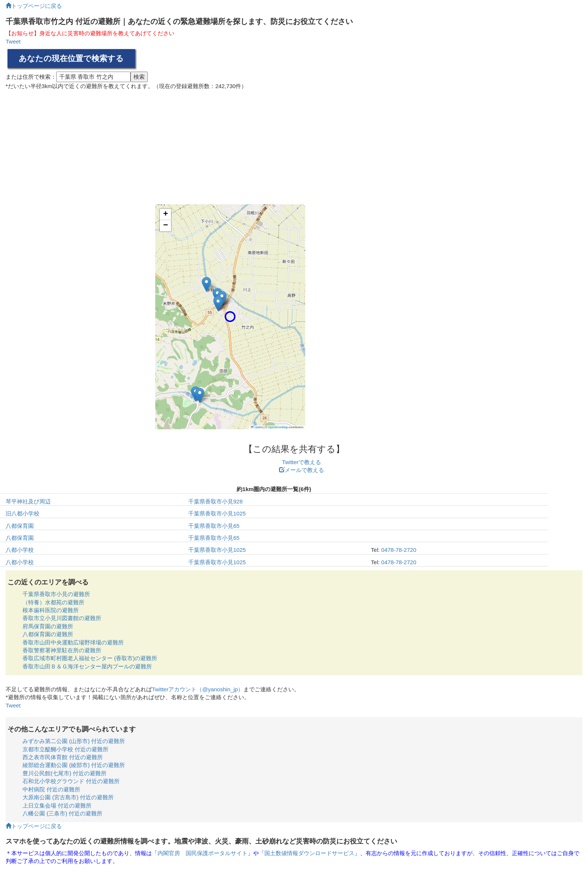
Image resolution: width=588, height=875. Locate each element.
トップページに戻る (34, 6)
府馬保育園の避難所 (48, 626)
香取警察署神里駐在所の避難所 (62, 650)
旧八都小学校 (22, 513)
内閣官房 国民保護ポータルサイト (202, 853)
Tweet (13, 41)
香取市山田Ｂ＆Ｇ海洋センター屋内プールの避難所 (87, 666)
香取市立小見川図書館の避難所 (62, 618)
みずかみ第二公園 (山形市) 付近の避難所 (74, 741)
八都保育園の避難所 (48, 634)
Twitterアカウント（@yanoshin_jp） (198, 689)
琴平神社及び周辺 (28, 501)
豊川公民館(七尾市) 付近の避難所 (64, 773)
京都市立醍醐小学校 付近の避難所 (65, 749)
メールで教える (301, 470)
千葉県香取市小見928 (215, 501)
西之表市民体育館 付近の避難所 (63, 757)
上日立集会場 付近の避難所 (57, 805)
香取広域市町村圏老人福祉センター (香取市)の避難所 (90, 658)
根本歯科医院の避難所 (51, 610)
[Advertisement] (294, 144)
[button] (230, 317)
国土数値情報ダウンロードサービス (309, 853)
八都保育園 (20, 526)
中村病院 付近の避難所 (51, 789)
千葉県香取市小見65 (214, 526)
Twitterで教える (301, 462)
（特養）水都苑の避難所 (53, 602)
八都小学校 (20, 550)
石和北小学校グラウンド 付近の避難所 (71, 781)
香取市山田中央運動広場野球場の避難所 (73, 642)
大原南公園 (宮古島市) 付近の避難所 (68, 797)
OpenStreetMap (278, 427)
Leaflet (257, 427)
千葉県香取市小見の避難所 (56, 594)
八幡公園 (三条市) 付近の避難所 (62, 813)
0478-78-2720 (399, 550)
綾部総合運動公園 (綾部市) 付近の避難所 (74, 765)
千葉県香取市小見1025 (217, 513)
